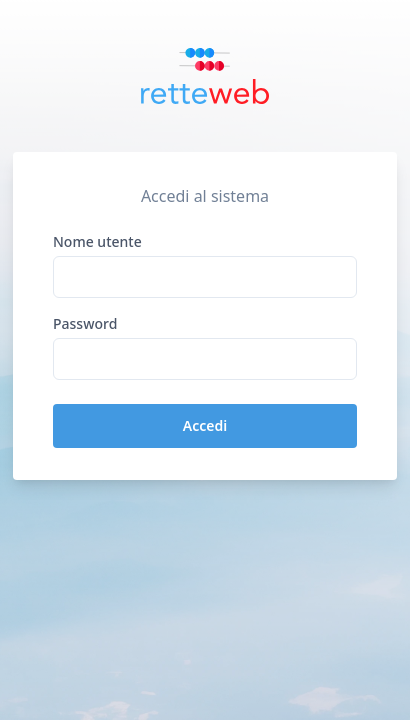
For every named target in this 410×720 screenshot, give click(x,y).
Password (85, 323)
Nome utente (97, 241)
